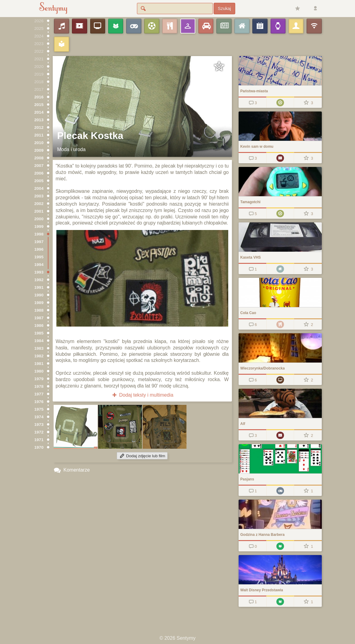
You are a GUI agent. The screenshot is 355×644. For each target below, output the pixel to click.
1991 (39, 287)
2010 (39, 143)
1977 (39, 394)
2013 (39, 120)
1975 (39, 409)
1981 (39, 364)
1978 (39, 386)
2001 (39, 211)
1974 (39, 417)
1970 (39, 447)
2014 (39, 112)
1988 (39, 310)
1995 (39, 257)
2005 (39, 181)
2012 (39, 127)
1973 (39, 425)
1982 (39, 356)
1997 (39, 242)
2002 (39, 204)
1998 (39, 234)
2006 (39, 173)
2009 (39, 150)
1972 (39, 432)
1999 (39, 226)
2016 (39, 97)
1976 (39, 402)
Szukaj (224, 9)
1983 (39, 348)
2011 (39, 135)
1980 (39, 371)
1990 (39, 295)
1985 (39, 333)
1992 (39, 280)
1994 (39, 265)
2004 (39, 188)
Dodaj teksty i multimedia (142, 395)
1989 (39, 303)
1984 (39, 341)
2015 (39, 105)
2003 (39, 196)
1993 (39, 272)
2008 (39, 158)
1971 (39, 440)
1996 (39, 249)
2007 (39, 166)
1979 (39, 379)
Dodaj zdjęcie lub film (142, 456)
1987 (39, 318)
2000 (39, 219)
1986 (39, 326)
